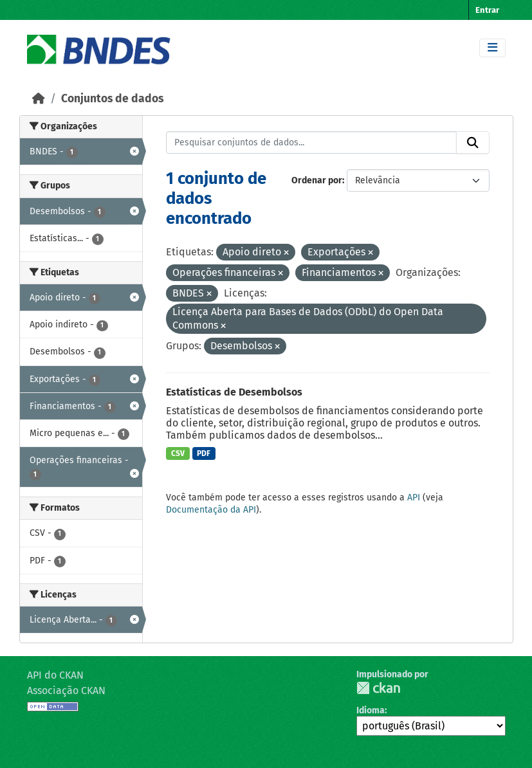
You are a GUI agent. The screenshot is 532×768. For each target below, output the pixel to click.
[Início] (39, 99)
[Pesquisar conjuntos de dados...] (311, 143)
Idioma (371, 710)
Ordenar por (317, 180)
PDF (204, 453)
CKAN (378, 688)
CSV (178, 453)
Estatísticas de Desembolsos (234, 392)
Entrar (487, 10)
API (414, 498)
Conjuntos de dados (112, 99)
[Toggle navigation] (492, 48)
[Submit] (473, 143)
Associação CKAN (66, 690)
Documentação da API (211, 510)
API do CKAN (55, 675)
